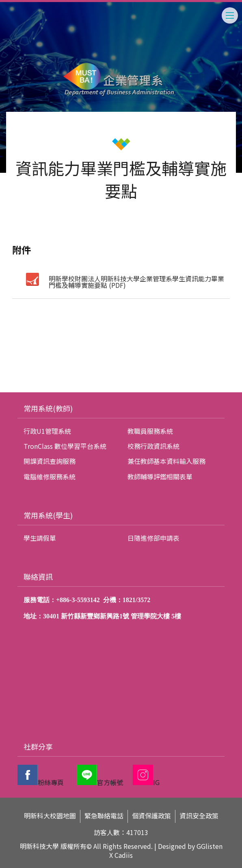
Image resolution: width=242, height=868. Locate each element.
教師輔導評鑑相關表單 (160, 476)
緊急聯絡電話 (104, 816)
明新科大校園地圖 (50, 816)
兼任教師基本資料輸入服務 (166, 461)
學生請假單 (40, 538)
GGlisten (210, 846)
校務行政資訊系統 (153, 446)
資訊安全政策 (199, 816)
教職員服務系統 (150, 431)
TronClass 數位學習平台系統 (65, 446)
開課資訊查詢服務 (50, 461)
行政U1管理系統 (47, 431)
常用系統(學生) (48, 515)
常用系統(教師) (48, 408)
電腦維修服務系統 (50, 476)
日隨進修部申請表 (153, 538)
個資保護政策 (151, 816)
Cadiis (124, 855)
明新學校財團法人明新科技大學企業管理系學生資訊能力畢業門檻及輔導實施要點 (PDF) (136, 282)
